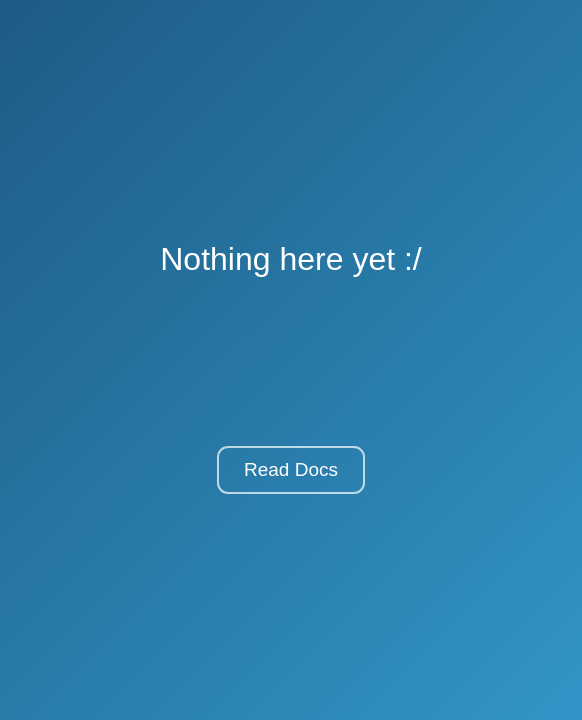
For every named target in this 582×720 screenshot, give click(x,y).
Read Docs (291, 469)
